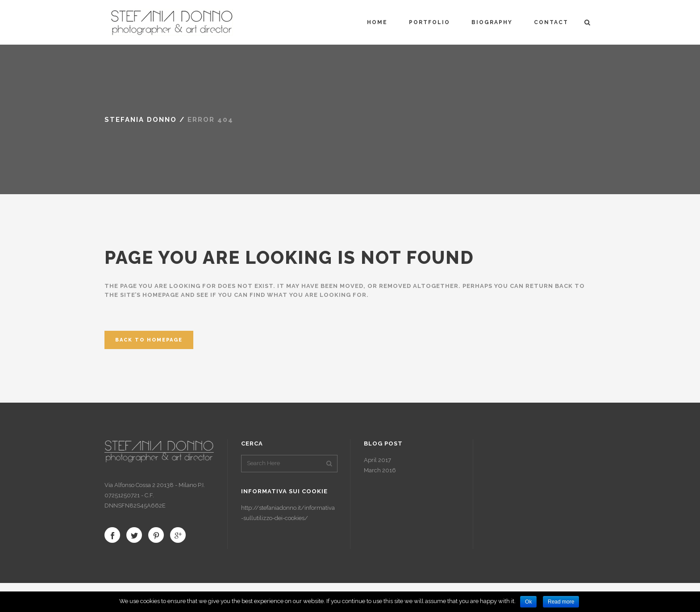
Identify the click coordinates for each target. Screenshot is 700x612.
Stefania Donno (141, 120)
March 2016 (380, 470)
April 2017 (377, 460)
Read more (561, 602)
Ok (528, 602)
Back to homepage (149, 340)
